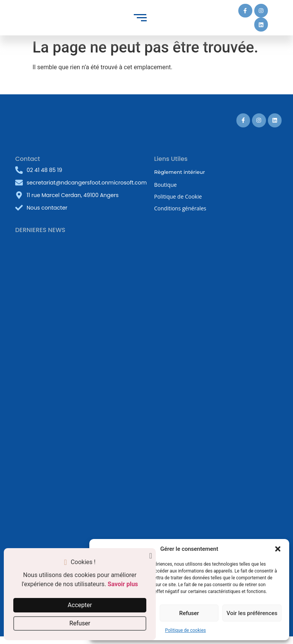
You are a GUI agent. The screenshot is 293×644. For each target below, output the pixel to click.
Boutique (166, 185)
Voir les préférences (252, 613)
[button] (278, 549)
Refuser (189, 613)
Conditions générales (180, 208)
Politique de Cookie (178, 196)
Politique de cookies (185, 630)
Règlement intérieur (180, 172)
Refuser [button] (80, 623)
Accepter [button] (80, 605)
